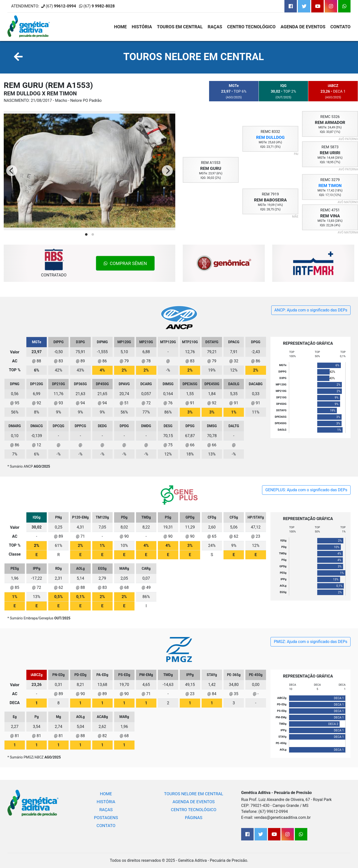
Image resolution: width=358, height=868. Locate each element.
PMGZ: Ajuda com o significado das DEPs (311, 642)
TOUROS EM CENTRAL (180, 27)
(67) (99, 6)
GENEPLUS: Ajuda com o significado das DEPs (306, 490)
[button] (18, 57)
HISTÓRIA (142, 27)
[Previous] (12, 171)
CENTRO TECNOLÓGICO (251, 27)
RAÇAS (215, 27)
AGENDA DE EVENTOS (303, 27)
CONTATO (340, 27)
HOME (120, 27)
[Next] (167, 171)
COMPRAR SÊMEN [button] (125, 263)
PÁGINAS (194, 818)
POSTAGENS (106, 818)
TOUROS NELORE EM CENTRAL (194, 57)
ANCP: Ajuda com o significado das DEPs (311, 310)
